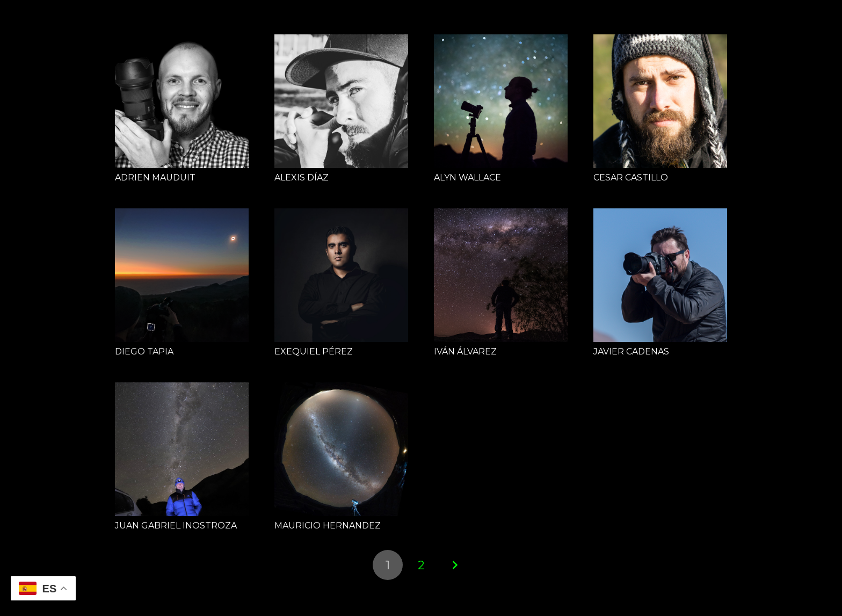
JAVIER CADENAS (631, 352)
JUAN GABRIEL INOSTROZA (176, 526)
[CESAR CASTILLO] (660, 101)
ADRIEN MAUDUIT (155, 177)
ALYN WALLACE (467, 177)
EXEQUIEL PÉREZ (314, 352)
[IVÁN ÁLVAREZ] (501, 275)
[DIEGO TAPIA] (182, 275)
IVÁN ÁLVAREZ (465, 352)
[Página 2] (421, 565)
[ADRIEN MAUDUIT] (182, 101)
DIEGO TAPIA (144, 352)
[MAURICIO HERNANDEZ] (341, 449)
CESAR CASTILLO (631, 177)
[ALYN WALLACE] (501, 101)
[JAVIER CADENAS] (660, 275)
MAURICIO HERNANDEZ (328, 526)
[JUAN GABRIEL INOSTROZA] (182, 449)
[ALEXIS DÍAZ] (341, 101)
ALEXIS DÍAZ (302, 177)
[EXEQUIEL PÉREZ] (341, 275)
